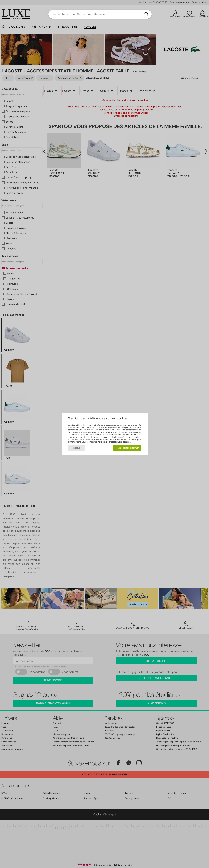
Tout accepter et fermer (127, 448)
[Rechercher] (146, 14)
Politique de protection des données (114, 442)
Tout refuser (76, 448)
